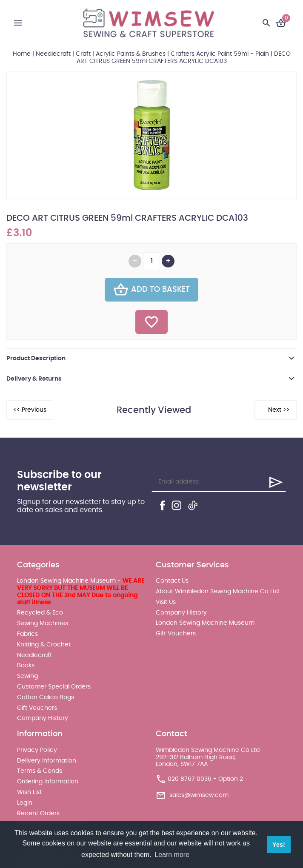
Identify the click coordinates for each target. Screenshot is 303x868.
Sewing (27, 676)
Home (22, 54)
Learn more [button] (172, 855)
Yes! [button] (279, 845)
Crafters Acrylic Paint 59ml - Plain (220, 54)
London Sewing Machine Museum (205, 623)
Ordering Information (48, 782)
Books (26, 666)
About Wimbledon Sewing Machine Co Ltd (217, 592)
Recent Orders (38, 814)
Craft (83, 54)
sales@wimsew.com (199, 795)
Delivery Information (47, 761)
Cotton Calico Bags (46, 697)
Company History (43, 718)
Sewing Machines (43, 623)
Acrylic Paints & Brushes (131, 54)
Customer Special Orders (54, 687)
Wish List (29, 792)
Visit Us (166, 602)
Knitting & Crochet (44, 645)
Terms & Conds (40, 771)
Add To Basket (151, 290)
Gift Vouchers (37, 708)
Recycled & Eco (40, 613)
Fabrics (27, 634)
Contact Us (172, 581)
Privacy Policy (37, 750)
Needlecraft (53, 54)
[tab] (151, 359)
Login (25, 803)
